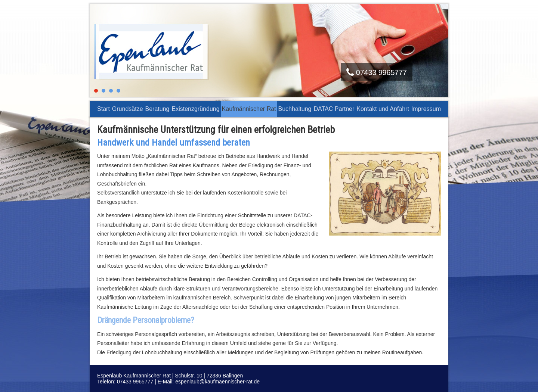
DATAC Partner (334, 109)
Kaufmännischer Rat (249, 109)
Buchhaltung (295, 109)
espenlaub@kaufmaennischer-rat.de (217, 382)
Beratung (157, 109)
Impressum (426, 109)
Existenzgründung (195, 109)
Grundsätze (128, 109)
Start (103, 109)
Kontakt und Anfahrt (383, 109)
